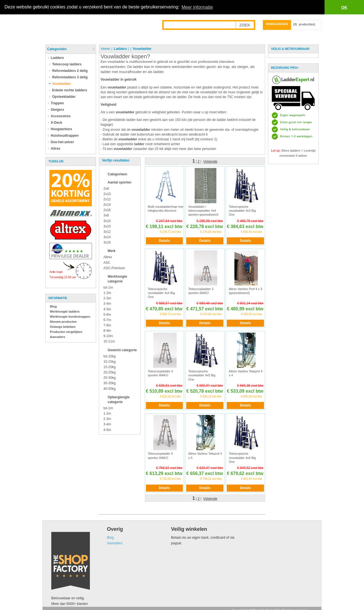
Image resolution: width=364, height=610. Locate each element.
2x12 (107, 199)
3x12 (107, 231)
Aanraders (57, 337)
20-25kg (109, 372)
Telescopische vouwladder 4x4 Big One (161, 293)
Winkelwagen (277, 24)
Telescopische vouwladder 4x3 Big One (242, 210)
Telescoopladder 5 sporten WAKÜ (160, 456)
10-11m (109, 341)
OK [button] (344, 7)
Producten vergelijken (66, 331)
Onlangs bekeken (63, 326)
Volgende (210, 162)
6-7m (107, 320)
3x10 (107, 221)
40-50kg (109, 388)
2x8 (106, 188)
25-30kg (109, 378)
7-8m (107, 325)
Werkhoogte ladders (65, 311)
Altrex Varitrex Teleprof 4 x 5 (205, 456)
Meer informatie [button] (197, 7)
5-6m (107, 314)
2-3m (107, 298)
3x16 (107, 242)
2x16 (107, 210)
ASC (107, 262)
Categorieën (57, 49)
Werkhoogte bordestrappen (70, 316)
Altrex (108, 257)
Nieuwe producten (63, 321)
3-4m (107, 304)
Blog (53, 306)
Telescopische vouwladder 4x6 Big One (242, 458)
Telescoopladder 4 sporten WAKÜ (160, 373)
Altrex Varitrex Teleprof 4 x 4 (246, 373)
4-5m (107, 309)
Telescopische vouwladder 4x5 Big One (202, 375)
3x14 (107, 237)
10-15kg (109, 361)
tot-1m (108, 287)
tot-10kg (109, 356)
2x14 (107, 204)
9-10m (108, 336)
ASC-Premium (114, 268)
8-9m (107, 331)
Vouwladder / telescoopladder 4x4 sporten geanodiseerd (203, 210)
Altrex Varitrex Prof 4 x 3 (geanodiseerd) (245, 291)
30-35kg (109, 383)
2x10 (107, 194)
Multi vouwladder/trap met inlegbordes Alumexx (166, 208)
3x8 (106, 215)
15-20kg (109, 367)
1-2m (107, 293)
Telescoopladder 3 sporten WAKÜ (201, 291)
